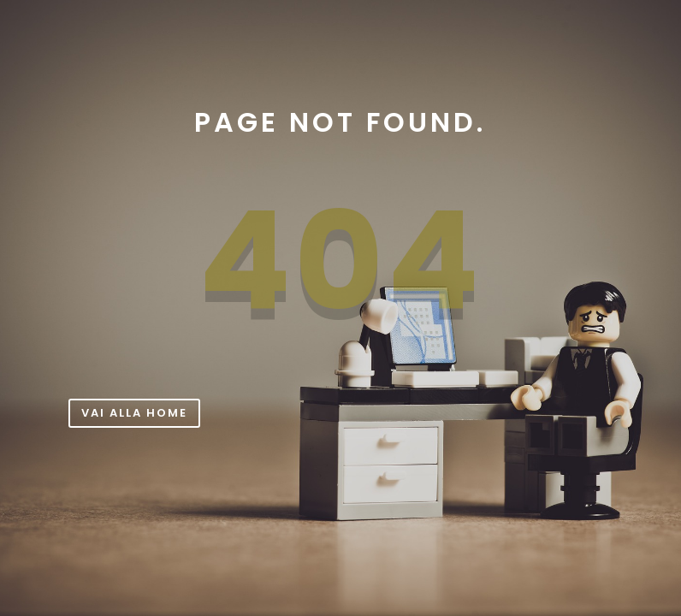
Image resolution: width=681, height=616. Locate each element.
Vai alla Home (134, 413)
